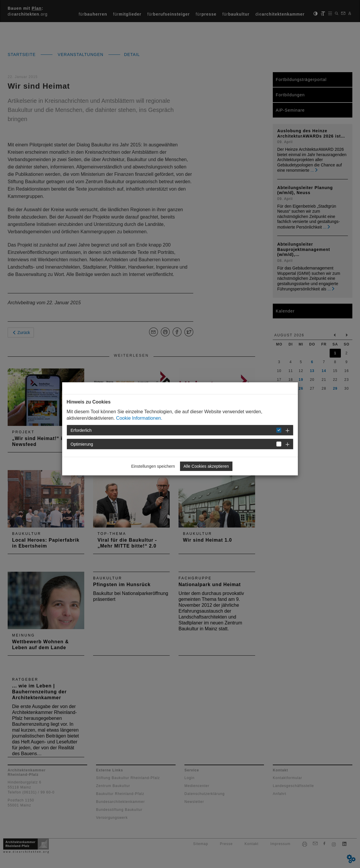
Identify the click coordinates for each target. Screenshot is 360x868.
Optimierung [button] (82, 444)
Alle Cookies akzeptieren (206, 466)
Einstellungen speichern (153, 466)
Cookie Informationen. (139, 418)
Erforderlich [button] (81, 430)
